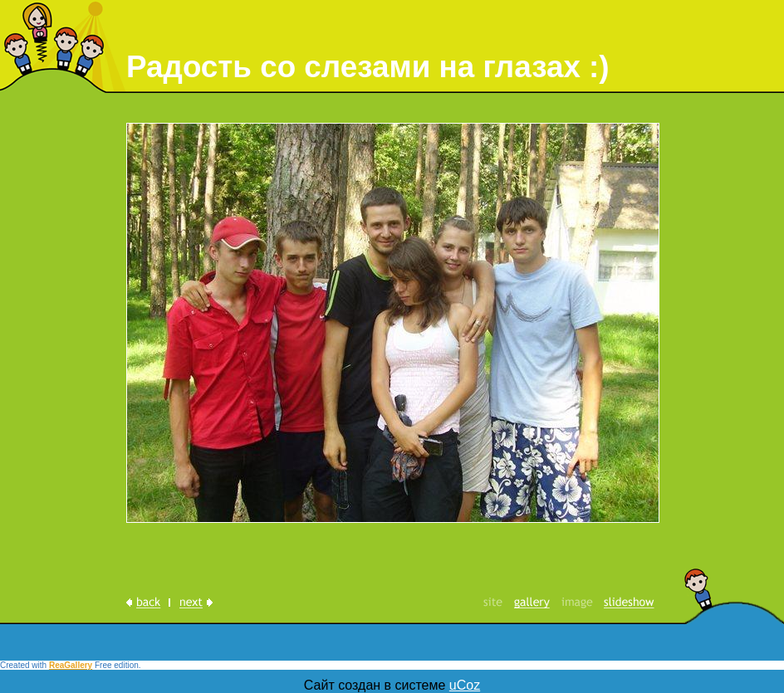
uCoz (465, 685)
